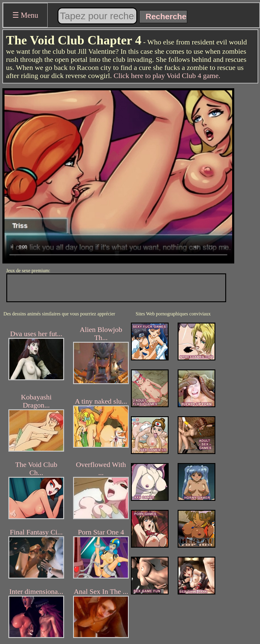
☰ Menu (25, 15)
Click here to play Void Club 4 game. (167, 76)
